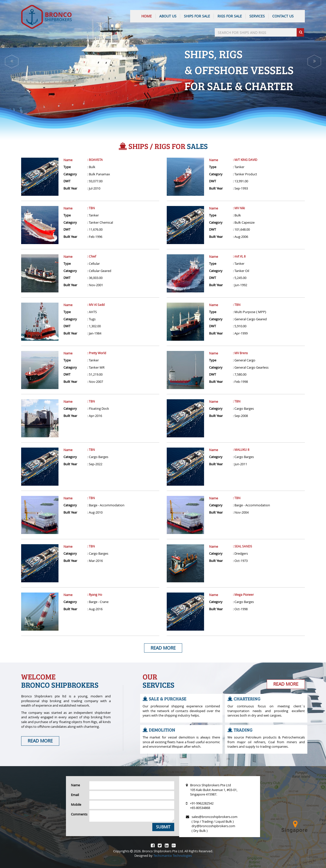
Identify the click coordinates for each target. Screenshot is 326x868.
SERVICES (257, 16)
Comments (78, 814)
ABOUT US (168, 16)
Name (68, 160)
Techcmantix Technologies (173, 856)
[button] (12, 62)
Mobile (76, 804)
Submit (163, 827)
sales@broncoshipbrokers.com (215, 817)
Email (75, 795)
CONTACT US (283, 16)
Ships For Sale (197, 16)
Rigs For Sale (230, 16)
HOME (147, 16)
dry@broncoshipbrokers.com (213, 826)
